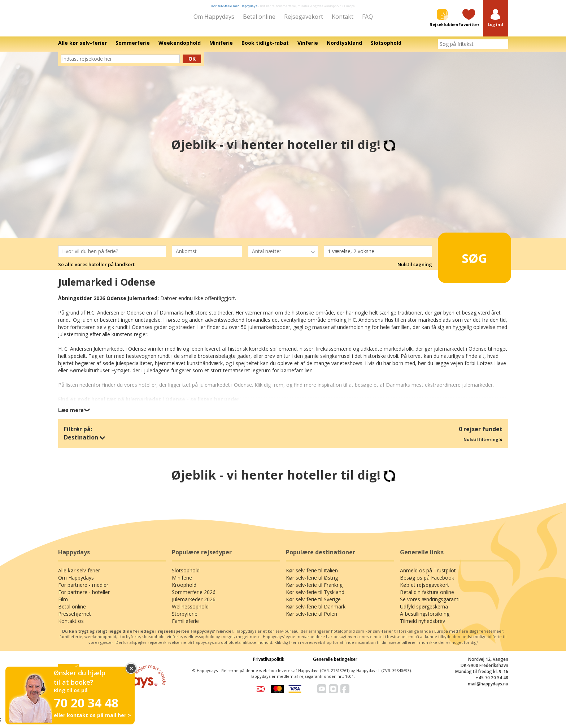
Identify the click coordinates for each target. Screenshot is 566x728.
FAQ (367, 17)
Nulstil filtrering (483, 444)
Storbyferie (185, 619)
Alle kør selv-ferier (79, 575)
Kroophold (184, 590)
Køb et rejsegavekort (425, 590)
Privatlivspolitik (269, 664)
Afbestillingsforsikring (425, 619)
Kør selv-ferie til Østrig (312, 583)
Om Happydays (214, 17)
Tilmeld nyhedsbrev (423, 626)
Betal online (259, 17)
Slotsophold (186, 575)
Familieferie (185, 626)
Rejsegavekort (304, 17)
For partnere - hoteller (84, 597)
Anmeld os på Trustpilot (428, 575)
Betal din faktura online (427, 597)
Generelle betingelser (335, 664)
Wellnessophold (190, 612)
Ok (192, 64)
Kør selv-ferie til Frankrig (314, 590)
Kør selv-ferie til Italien (312, 575)
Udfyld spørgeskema (424, 612)
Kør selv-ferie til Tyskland (315, 597)
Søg (463, 260)
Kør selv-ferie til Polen (312, 619)
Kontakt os (71, 626)
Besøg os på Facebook (427, 583)
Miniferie (182, 583)
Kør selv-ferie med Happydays (234, 6)
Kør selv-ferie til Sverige (313, 604)
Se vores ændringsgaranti (430, 604)
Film (63, 604)
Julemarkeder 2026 (194, 604)
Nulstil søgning (415, 270)
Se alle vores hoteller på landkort (96, 270)
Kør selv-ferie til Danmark (316, 612)
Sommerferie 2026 (194, 597)
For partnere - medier (83, 590)
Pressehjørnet (75, 619)
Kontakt (343, 17)
